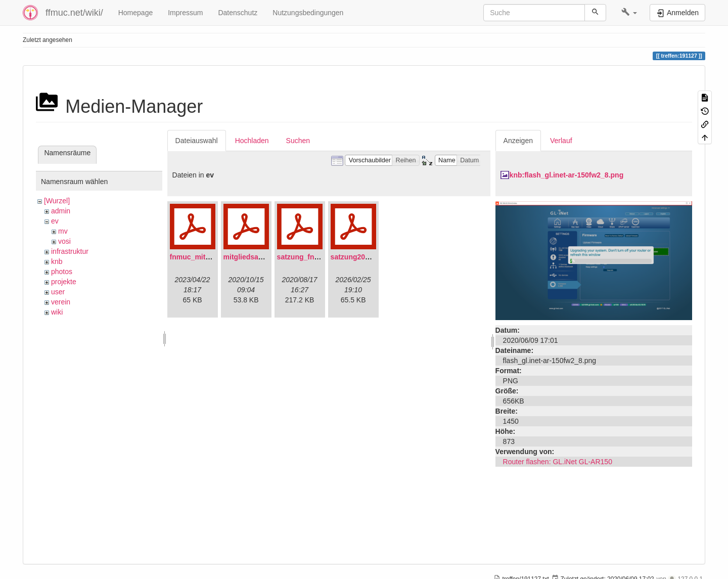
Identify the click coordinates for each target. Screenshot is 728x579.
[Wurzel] (57, 201)
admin (61, 211)
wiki (57, 312)
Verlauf (561, 141)
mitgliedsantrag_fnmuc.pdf (269, 257)
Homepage (136, 13)
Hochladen (252, 141)
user (58, 292)
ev (55, 221)
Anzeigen (518, 141)
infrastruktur (70, 251)
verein (61, 302)
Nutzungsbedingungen (308, 13)
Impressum (185, 13)
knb (57, 261)
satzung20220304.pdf (366, 257)
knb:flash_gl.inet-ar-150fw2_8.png (567, 175)
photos (62, 272)
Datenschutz (238, 13)
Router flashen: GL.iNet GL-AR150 (558, 462)
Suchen (298, 141)
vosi (64, 241)
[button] (629, 13)
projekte (64, 282)
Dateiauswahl (197, 141)
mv (63, 231)
